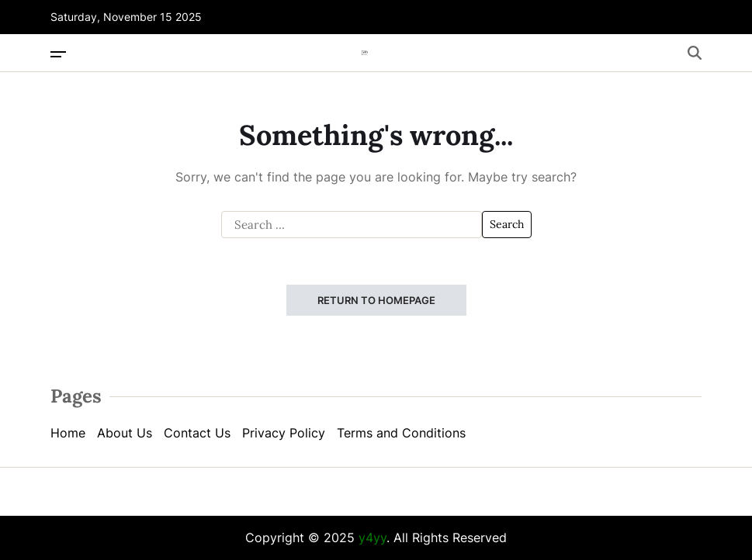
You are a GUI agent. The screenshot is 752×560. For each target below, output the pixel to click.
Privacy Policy (284, 433)
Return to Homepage (376, 300)
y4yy (373, 538)
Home (68, 433)
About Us (125, 433)
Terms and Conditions (401, 433)
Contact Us (197, 433)
